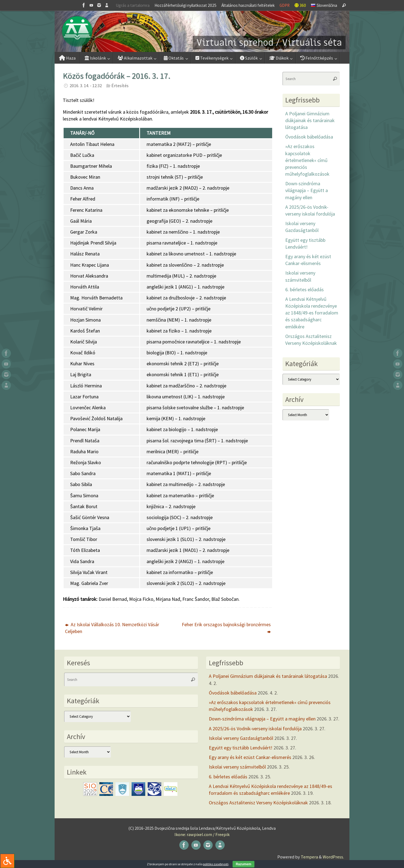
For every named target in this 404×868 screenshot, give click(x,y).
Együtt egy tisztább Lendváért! (241, 748)
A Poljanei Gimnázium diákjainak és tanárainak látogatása (310, 120)
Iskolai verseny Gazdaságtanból (241, 738)
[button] (202, 31)
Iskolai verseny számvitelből (237, 767)
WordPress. (333, 857)
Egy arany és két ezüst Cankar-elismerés (250, 757)
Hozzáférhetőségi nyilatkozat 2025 (185, 5)
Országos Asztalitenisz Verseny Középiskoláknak (258, 803)
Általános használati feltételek (248, 5)
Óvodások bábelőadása (309, 137)
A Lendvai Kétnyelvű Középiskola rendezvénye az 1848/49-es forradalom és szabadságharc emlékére (312, 313)
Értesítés (120, 86)
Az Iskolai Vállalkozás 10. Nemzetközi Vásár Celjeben (112, 628)
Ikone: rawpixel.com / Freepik (202, 834)
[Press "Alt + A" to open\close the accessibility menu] (7, 861)
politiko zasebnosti (216, 864)
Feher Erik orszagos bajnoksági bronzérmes (226, 628)
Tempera (309, 857)
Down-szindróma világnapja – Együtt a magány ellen (307, 190)
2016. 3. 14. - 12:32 (86, 86)
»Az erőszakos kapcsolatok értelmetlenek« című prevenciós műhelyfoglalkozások (307, 160)
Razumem (244, 864)
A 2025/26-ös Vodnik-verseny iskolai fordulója (255, 729)
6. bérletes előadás (305, 289)
